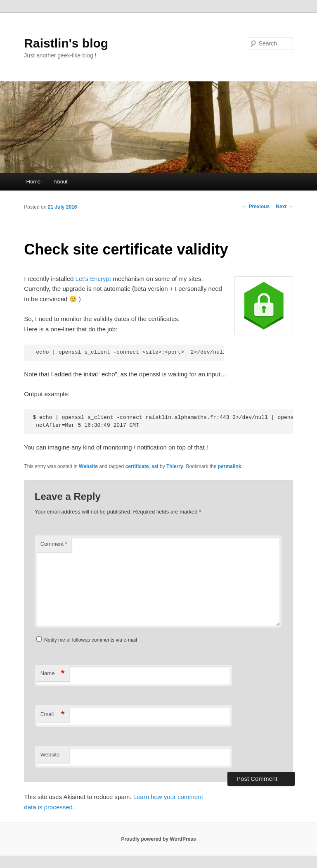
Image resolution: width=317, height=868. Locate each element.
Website (88, 466)
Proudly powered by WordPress (158, 839)
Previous (256, 207)
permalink (230, 466)
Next (284, 207)
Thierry (175, 466)
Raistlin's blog (66, 43)
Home (34, 182)
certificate (137, 466)
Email (53, 715)
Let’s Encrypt (93, 279)
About (61, 182)
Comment (54, 544)
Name (53, 674)
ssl (155, 466)
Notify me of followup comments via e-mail (91, 640)
